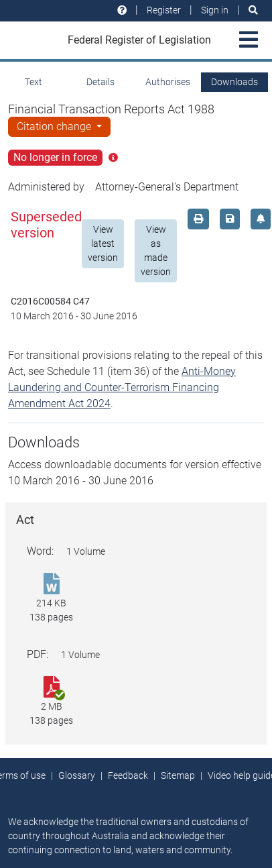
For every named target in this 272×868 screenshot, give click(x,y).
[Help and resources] (122, 10)
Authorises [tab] (168, 82)
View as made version (156, 251)
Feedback (128, 775)
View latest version (103, 243)
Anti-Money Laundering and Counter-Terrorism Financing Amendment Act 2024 (122, 387)
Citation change (55, 126)
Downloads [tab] (234, 82)
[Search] (253, 10)
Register (164, 10)
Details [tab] (100, 82)
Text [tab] (33, 82)
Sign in (215, 10)
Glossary (77, 775)
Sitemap (178, 775)
